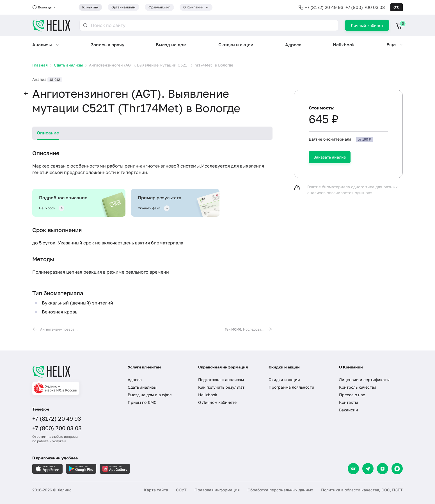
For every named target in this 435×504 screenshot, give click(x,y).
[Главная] (74, 372)
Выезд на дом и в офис (150, 395)
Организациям (123, 7)
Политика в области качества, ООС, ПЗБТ (362, 490)
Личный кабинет (367, 25)
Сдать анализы (142, 387)
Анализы (42, 45)
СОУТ (181, 490)
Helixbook (344, 45)
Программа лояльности (291, 387)
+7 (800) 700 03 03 (365, 7)
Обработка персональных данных (280, 490)
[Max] (397, 469)
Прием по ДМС (142, 402)
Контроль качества (358, 387)
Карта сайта (156, 490)
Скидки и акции (236, 45)
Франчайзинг (159, 7)
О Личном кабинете (217, 402)
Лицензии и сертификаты (364, 380)
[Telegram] (368, 469)
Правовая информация (217, 490)
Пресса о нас (352, 395)
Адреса (293, 45)
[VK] (353, 469)
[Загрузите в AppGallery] (115, 469)
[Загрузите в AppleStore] (47, 469)
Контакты (348, 402)
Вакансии (349, 410)
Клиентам (90, 7)
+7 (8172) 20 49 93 (324, 7)
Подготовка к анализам (221, 380)
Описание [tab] (48, 133)
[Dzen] (383, 469)
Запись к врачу (107, 45)
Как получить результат (221, 387)
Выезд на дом (171, 45)
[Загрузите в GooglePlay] (81, 469)
